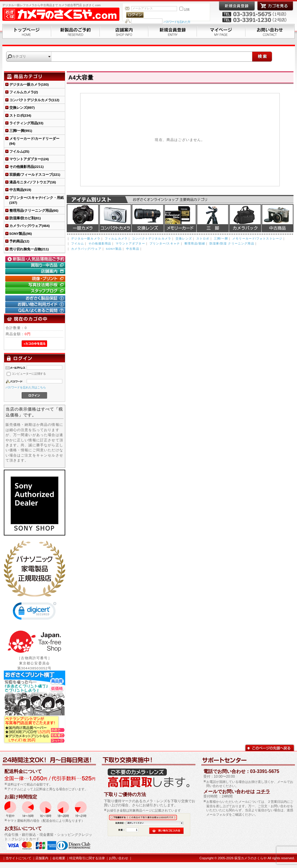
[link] (35, 612)
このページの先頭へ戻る (270, 747)
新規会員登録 (173, 31)
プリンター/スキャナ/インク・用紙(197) (37, 200)
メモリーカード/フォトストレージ (257, 238)
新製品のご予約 (75, 31)
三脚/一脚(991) (21, 131)
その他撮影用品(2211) (27, 167)
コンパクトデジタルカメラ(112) (34, 100)
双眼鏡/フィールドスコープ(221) (35, 174)
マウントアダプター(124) (29, 159)
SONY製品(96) (21, 234)
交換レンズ (148, 218)
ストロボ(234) (20, 115)
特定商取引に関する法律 (87, 858)
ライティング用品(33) (26, 123)
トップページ (27, 31)
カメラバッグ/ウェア (86, 249)
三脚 (213, 218)
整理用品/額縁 (195, 243)
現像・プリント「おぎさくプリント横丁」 (36, 279)
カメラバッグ (245, 218)
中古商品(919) (20, 190)
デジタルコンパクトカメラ (115, 218)
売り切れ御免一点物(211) (29, 249)
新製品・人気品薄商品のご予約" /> (36, 259)
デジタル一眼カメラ (83, 218)
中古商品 (278, 218)
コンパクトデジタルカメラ (152, 238)
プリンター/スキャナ (165, 243)
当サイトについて (18, 858)
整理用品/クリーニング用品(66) (34, 210)
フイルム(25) (19, 151)
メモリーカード (180, 218)
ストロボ (203, 238)
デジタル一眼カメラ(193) (29, 84)
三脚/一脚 (221, 238)
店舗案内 (124, 31)
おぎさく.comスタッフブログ (36, 291)
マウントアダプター (130, 243)
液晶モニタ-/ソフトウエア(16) (33, 182)
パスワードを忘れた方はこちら (26, 387)
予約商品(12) (19, 241)
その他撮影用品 (100, 243)
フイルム (78, 243)
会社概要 (59, 858)
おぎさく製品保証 (36, 298)
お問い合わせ (270, 31)
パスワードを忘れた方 (177, 22)
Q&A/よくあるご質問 (36, 311)
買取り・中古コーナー (36, 265)
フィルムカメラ (116, 238)
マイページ (221, 31)
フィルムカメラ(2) (24, 92)
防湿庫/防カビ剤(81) (25, 218)
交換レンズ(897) (22, 107)
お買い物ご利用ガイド (36, 304)
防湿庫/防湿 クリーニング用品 (232, 243)
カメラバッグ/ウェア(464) (30, 226)
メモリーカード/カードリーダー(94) (34, 141)
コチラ (263, 792)
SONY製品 (114, 249)
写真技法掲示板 (36, 285)
